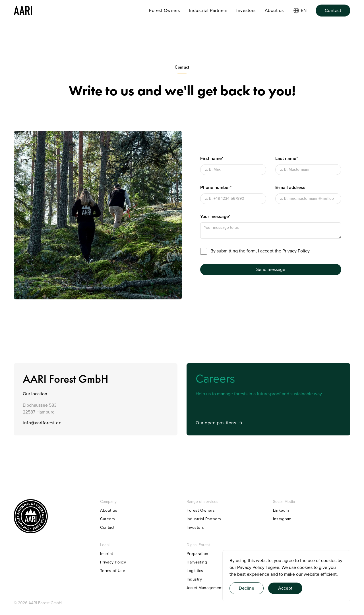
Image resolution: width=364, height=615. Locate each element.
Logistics (195, 571)
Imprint (107, 554)
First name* (212, 159)
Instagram (282, 519)
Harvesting (197, 562)
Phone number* (216, 188)
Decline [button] (247, 588)
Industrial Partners (204, 519)
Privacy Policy (251, 567)
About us (109, 510)
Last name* (287, 159)
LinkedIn (281, 510)
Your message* (215, 217)
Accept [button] (285, 588)
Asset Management (205, 588)
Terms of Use (113, 571)
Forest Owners (201, 510)
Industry (194, 579)
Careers (108, 519)
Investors (195, 527)
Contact (107, 527)
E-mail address (290, 188)
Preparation (197, 554)
